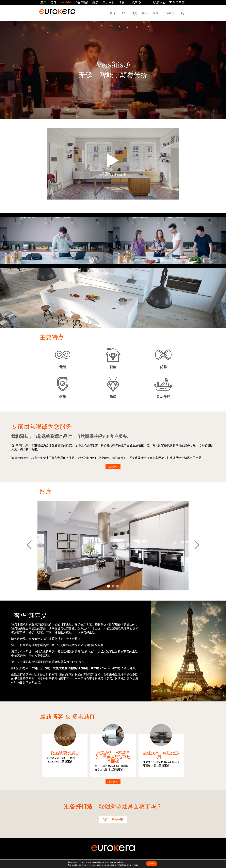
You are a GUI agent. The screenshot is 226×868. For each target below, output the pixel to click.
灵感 (156, 13)
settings (134, 865)
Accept (152, 863)
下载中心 (125, 2)
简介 (113, 13)
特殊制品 (78, 2)
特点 (134, 13)
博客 (113, 2)
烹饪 (51, 2)
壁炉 (89, 2)
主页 (42, 2)
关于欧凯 (101, 2)
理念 (124, 13)
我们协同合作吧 (113, 819)
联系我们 (162, 2)
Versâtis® (63, 2)
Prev (29, 545)
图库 (145, 13)
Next (197, 545)
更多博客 (113, 781)
